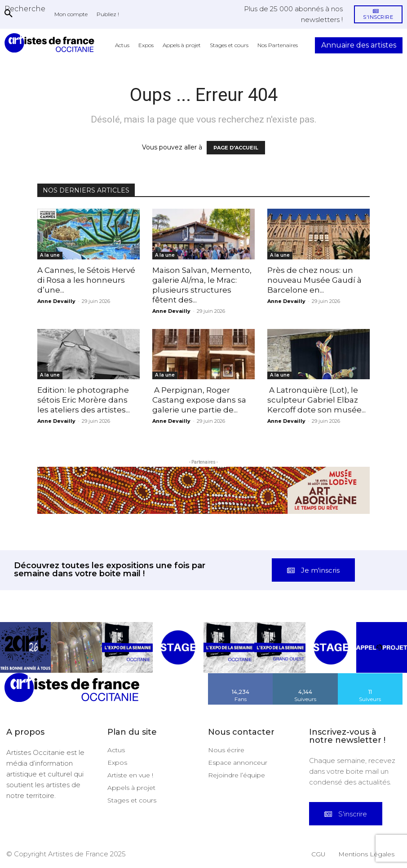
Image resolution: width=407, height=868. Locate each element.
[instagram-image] (25, 642)
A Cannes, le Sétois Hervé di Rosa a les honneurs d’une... (86, 280)
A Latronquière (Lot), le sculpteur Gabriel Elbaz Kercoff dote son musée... (316, 400)
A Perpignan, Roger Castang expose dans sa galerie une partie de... (199, 400)
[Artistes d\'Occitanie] (51, 43)
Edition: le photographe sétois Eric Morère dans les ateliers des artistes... (84, 400)
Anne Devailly (56, 301)
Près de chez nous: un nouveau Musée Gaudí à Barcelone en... (314, 280)
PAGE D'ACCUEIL (236, 148)
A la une (50, 255)
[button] (25, 9)
